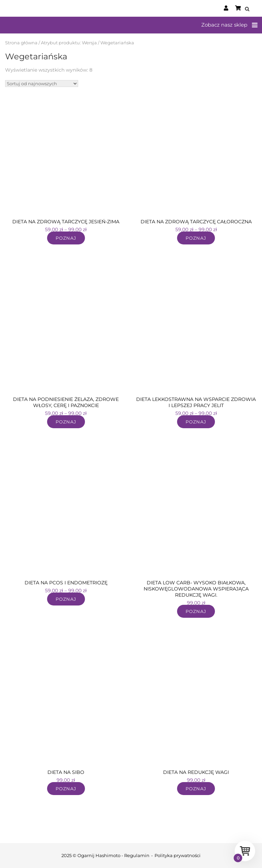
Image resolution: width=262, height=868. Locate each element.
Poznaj (66, 238)
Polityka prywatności (178, 855)
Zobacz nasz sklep (224, 25)
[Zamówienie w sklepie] (42, 84)
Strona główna (21, 43)
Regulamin (137, 855)
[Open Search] (247, 9)
